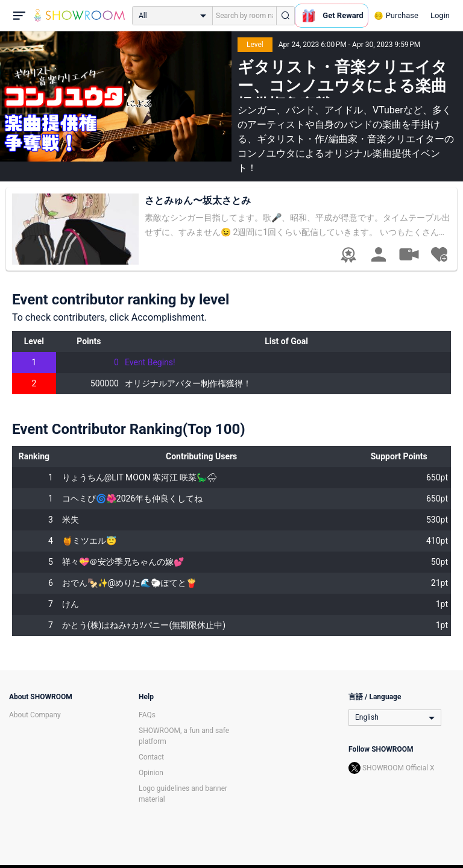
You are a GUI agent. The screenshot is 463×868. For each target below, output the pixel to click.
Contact (151, 757)
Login (440, 15)
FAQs (147, 715)
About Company (35, 715)
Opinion (151, 773)
